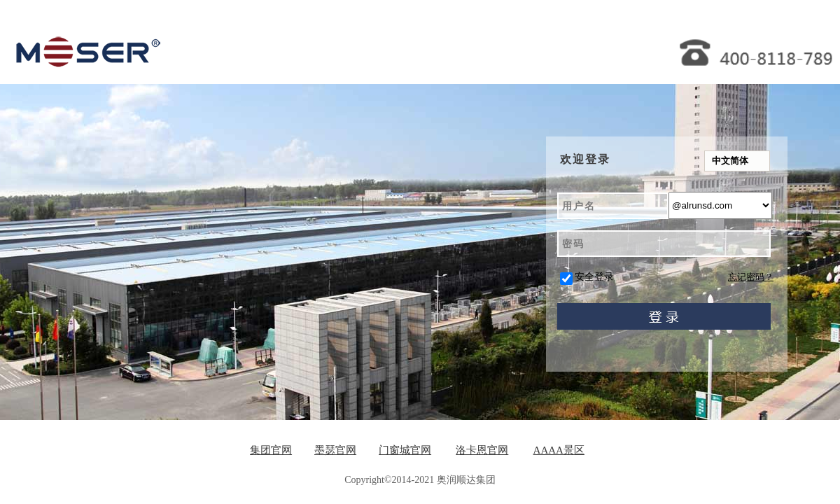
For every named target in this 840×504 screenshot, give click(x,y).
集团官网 (271, 450)
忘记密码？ (751, 277)
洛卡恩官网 (482, 450)
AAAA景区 (559, 450)
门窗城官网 (405, 450)
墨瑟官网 (335, 450)
